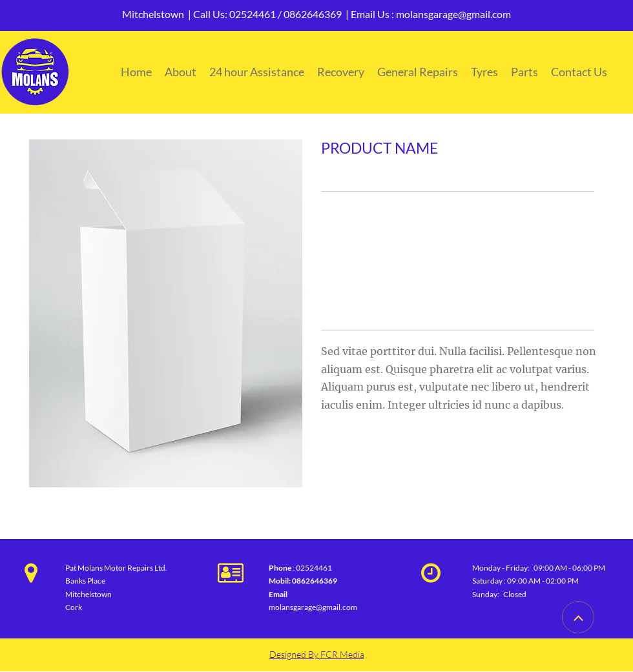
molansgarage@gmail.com (453, 14)
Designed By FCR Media (317, 654)
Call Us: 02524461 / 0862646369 (267, 14)
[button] (166, 313)
